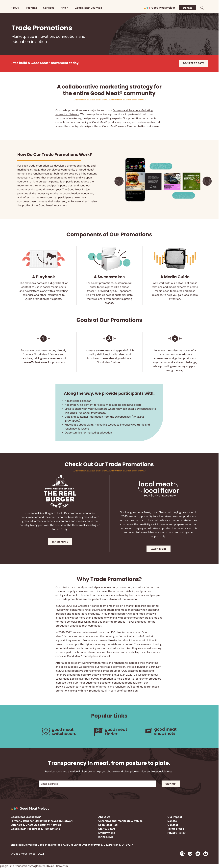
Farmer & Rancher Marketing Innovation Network (42, 821)
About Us (104, 817)
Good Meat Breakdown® (26, 817)
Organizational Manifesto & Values (120, 821)
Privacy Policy (176, 833)
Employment (107, 833)
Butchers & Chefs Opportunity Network (36, 825)
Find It (64, 8)
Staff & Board (107, 829)
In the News (106, 837)
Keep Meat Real (108, 825)
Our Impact (175, 817)
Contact (173, 825)
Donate (188, 8)
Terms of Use (176, 829)
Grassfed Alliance (89, 606)
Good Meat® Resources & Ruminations (35, 829)
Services (49, 8)
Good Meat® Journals (88, 8)
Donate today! (194, 63)
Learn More (60, 542)
